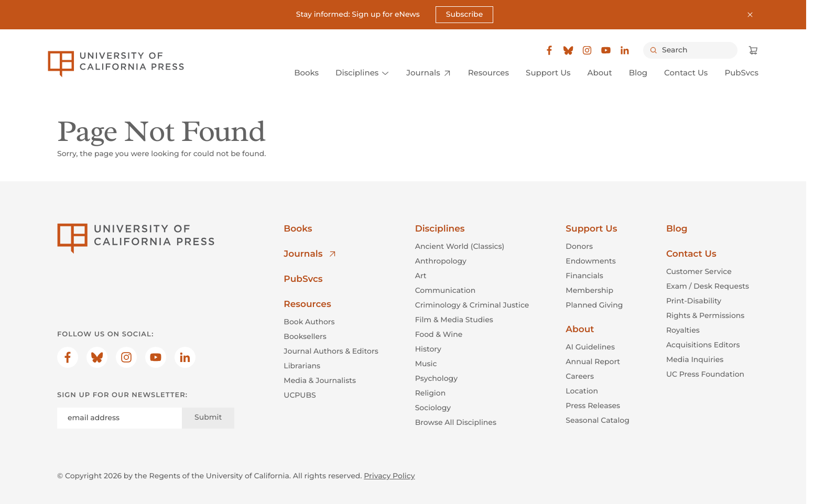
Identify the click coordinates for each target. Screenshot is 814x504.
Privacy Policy (389, 476)
